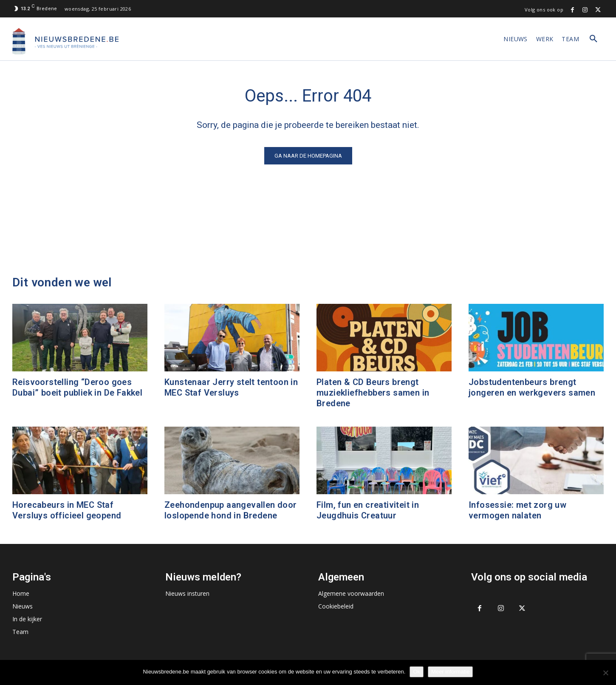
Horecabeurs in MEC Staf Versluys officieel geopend (67, 510)
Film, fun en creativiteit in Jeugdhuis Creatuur (368, 510)
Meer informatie (450, 672)
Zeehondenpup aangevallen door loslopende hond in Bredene (231, 510)
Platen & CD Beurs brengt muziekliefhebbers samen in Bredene (373, 393)
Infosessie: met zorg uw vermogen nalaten (517, 510)
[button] (593, 39)
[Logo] (65, 41)
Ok (417, 672)
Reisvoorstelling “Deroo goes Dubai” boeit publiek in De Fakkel (77, 387)
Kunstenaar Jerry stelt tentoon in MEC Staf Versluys (231, 387)
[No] (605, 673)
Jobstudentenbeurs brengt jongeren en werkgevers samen (532, 387)
